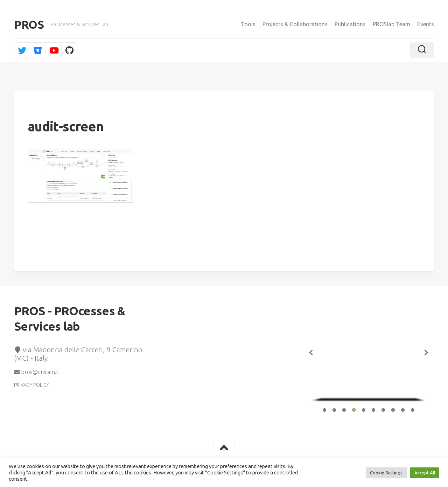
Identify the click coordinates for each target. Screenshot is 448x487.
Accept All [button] (425, 473)
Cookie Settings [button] (386, 473)
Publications (350, 24)
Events (426, 24)
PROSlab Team (391, 24)
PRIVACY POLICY (31, 385)
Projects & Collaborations (295, 24)
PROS (29, 24)
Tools (248, 24)
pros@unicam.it (37, 372)
